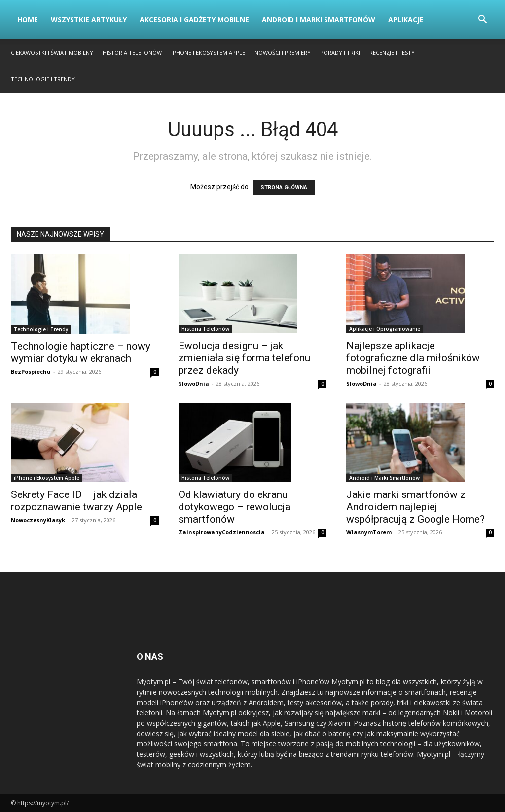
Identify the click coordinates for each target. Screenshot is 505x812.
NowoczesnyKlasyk (38, 520)
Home (28, 19)
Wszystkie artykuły (89, 19)
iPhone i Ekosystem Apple (208, 53)
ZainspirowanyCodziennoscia (222, 532)
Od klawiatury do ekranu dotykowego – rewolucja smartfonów (234, 507)
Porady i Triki (340, 53)
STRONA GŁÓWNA (284, 188)
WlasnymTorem (369, 532)
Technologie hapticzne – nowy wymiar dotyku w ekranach (81, 352)
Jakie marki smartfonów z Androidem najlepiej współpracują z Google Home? (415, 507)
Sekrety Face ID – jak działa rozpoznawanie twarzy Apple (76, 501)
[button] (482, 20)
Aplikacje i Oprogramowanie (385, 329)
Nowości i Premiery (283, 53)
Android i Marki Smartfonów (319, 19)
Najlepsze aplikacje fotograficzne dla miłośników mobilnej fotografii (413, 358)
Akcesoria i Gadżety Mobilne (194, 19)
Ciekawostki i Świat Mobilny (52, 53)
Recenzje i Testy (392, 53)
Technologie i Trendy (43, 79)
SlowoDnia (194, 383)
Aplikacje (406, 19)
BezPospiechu (31, 371)
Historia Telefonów (132, 53)
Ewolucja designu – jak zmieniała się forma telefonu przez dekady (244, 358)
